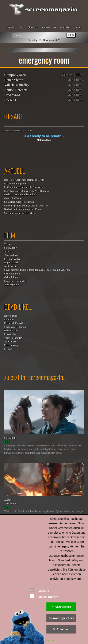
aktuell (11, 27)
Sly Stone (9, 320)
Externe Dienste (44, 596)
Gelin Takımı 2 (12, 274)
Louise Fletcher (15, 90)
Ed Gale (8, 349)
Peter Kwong (11, 345)
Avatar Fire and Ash (11, 254)
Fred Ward (12, 95)
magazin (46, 27)
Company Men (15, 75)
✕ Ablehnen (61, 629)
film (10, 235)
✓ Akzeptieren (61, 607)
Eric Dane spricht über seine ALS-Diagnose (27, 191)
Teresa (8, 244)
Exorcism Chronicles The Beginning (15, 283)
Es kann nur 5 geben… (16, 184)
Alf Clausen (10, 342)
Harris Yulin (11, 316)
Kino (7, 442)
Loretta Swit (11, 334)
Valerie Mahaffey (17, 85)
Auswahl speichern (61, 618)
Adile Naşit (10, 266)
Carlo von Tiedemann (16, 327)
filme (21, 27)
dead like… (66, 27)
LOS (71, 35)
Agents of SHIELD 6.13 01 (18, 131)
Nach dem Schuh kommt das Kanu (22, 209)
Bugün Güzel (11, 263)
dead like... (76, 80)
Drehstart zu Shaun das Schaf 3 (21, 195)
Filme (80, 75)
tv (55, 27)
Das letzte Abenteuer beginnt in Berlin (24, 180)
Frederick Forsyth (14, 323)
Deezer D (11, 100)
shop (78, 27)
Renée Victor (14, 80)
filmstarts (33, 27)
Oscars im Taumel (14, 198)
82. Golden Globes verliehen (19, 202)
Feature (68, 75)
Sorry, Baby (11, 248)
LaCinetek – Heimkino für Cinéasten (24, 187)
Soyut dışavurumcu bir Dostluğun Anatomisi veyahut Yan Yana (37, 270)
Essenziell (40, 590)
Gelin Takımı (11, 277)
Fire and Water (12, 259)
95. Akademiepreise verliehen (20, 213)
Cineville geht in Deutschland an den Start (26, 206)
